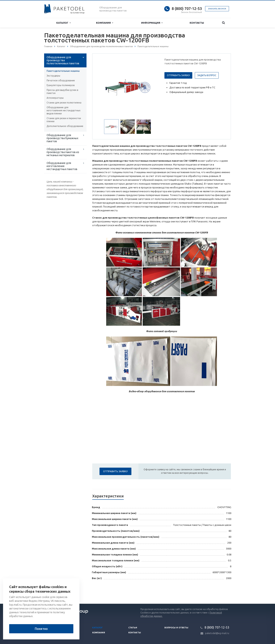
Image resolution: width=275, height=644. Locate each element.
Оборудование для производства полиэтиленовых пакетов (63, 60)
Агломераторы (55, 98)
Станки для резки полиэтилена (64, 103)
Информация (152, 23)
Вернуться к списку (56, 592)
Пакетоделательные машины (63, 71)
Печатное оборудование (61, 80)
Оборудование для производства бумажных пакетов (62, 138)
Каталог (63, 23)
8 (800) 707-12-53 (187, 8)
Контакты (197, 23)
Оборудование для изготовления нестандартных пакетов (62, 166)
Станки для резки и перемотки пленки (64, 120)
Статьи (133, 628)
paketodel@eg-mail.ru (217, 633)
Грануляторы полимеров (61, 85)
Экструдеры (53, 76)
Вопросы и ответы (176, 628)
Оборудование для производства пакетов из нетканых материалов (63, 152)
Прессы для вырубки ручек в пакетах (62, 92)
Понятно (41, 629)
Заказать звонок (217, 9)
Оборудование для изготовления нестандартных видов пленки (63, 110)
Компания (105, 23)
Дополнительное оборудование (65, 126)
